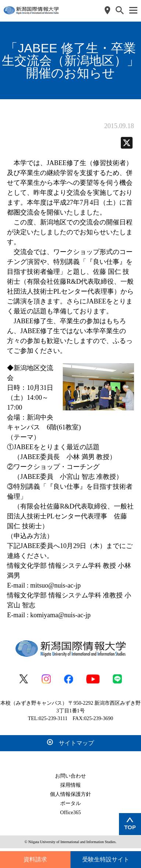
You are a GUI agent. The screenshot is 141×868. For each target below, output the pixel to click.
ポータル (70, 803)
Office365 (71, 813)
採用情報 (70, 785)
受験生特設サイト (106, 859)
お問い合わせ (70, 776)
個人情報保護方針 (70, 794)
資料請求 (35, 859)
